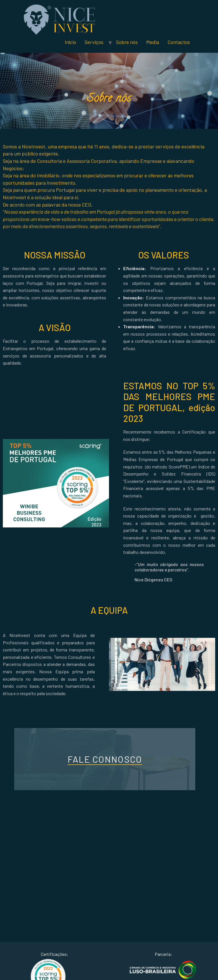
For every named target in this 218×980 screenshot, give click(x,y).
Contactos (179, 42)
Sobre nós (127, 42)
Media (153, 42)
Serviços (94, 42)
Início (70, 42)
